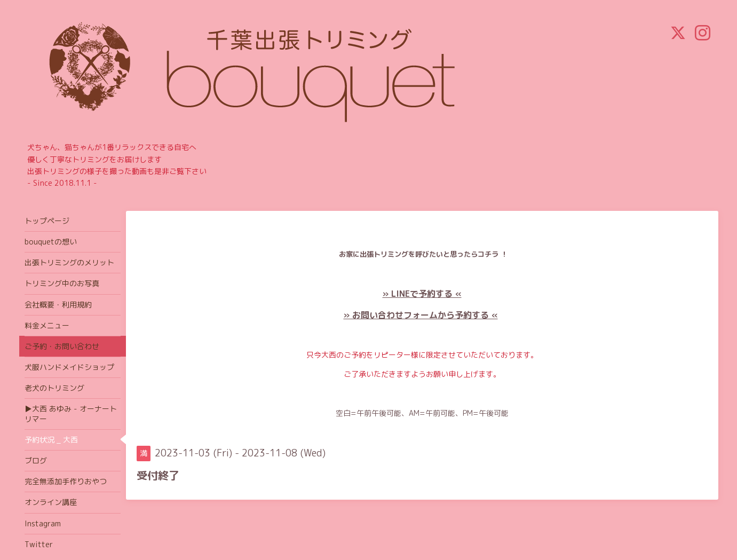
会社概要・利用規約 (58, 305)
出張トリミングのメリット (69, 262)
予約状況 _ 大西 (51, 440)
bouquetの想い (51, 242)
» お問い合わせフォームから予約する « (421, 315)
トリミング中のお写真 (62, 283)
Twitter (39, 544)
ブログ (36, 460)
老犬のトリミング (54, 388)
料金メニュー (47, 325)
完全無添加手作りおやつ (66, 481)
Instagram (43, 523)
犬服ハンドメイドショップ (69, 367)
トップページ (47, 221)
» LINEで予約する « (422, 294)
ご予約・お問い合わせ (62, 346)
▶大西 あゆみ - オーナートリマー (71, 413)
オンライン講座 (51, 502)
